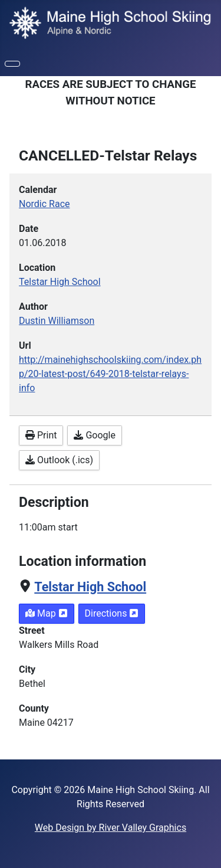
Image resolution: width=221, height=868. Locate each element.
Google (94, 435)
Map (47, 613)
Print (41, 435)
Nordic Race (44, 204)
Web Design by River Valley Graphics (111, 828)
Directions (112, 613)
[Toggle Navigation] (12, 64)
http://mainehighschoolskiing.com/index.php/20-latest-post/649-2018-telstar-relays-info (110, 374)
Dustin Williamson (57, 321)
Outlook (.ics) (59, 460)
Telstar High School (90, 587)
